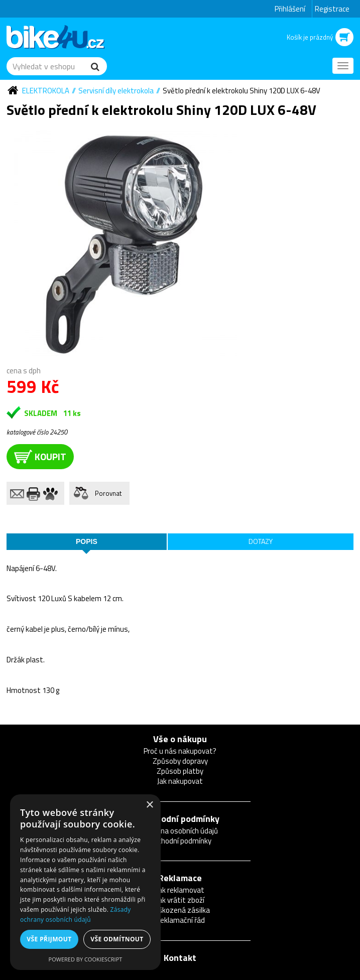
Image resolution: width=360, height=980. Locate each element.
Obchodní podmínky (180, 819)
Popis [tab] (87, 541)
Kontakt (180, 958)
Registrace (332, 9)
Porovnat (108, 493)
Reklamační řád (180, 920)
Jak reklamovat (180, 890)
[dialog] (85, 882)
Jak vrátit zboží (180, 900)
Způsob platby (180, 771)
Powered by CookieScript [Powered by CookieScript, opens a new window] (86, 959)
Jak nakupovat (180, 781)
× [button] (149, 805)
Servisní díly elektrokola (116, 91)
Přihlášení (290, 9)
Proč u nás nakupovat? (180, 751)
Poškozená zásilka (180, 910)
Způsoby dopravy (180, 761)
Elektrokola (46, 91)
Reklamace (180, 878)
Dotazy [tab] (261, 541)
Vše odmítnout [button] (117, 939)
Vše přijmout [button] (49, 939)
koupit (40, 456)
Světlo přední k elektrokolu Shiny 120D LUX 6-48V (242, 91)
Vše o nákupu (180, 739)
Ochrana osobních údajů (180, 831)
